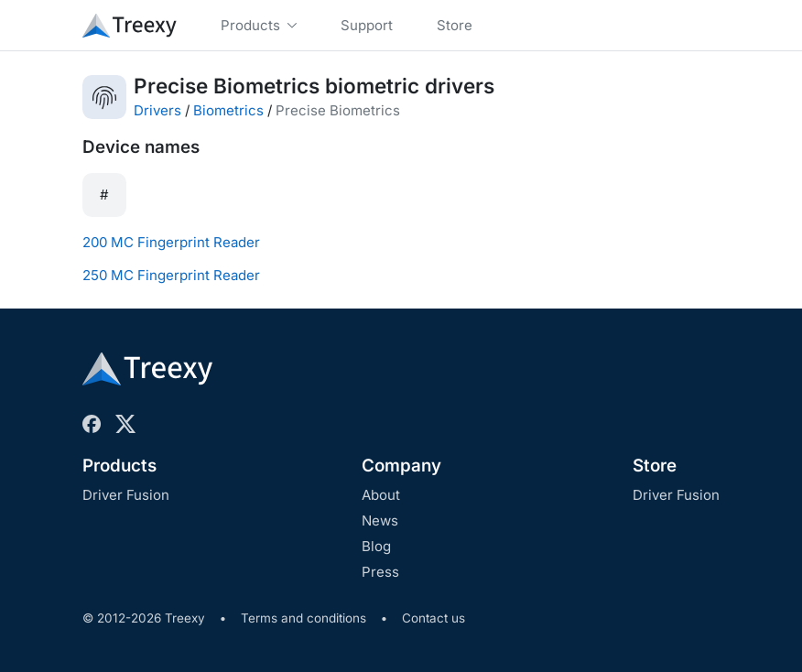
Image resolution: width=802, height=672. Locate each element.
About (381, 495)
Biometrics (228, 110)
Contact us (434, 618)
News (380, 520)
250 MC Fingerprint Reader (171, 275)
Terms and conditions (303, 618)
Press (380, 572)
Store (655, 466)
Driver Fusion (126, 495)
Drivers (157, 110)
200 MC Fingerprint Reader (171, 242)
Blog (376, 546)
